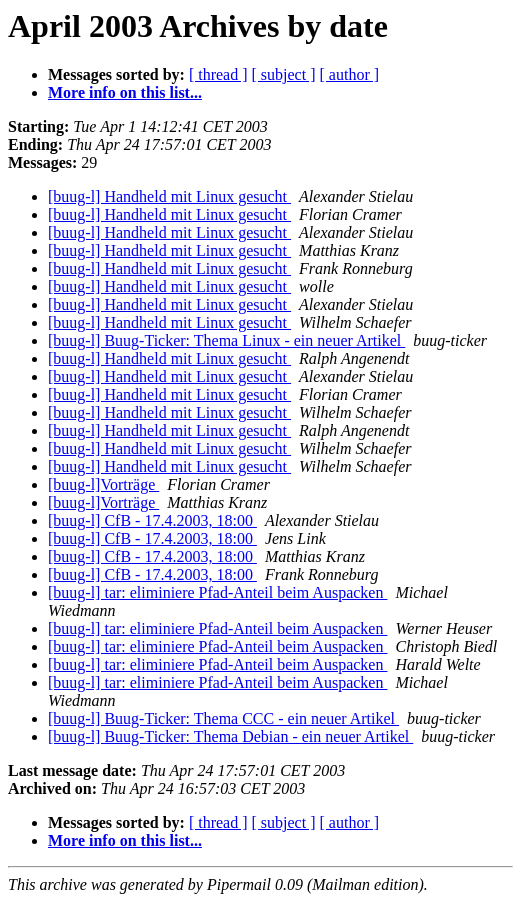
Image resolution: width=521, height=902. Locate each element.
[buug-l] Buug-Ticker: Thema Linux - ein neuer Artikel (226, 340)
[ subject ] (284, 74)
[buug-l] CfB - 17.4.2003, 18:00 (152, 520)
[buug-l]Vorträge (103, 484)
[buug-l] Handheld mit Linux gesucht (169, 196)
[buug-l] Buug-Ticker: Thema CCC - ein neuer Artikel (223, 718)
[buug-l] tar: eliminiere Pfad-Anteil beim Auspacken (217, 592)
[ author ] (350, 74)
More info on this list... (125, 92)
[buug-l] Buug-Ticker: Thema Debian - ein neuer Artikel (230, 736)
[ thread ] (218, 74)
